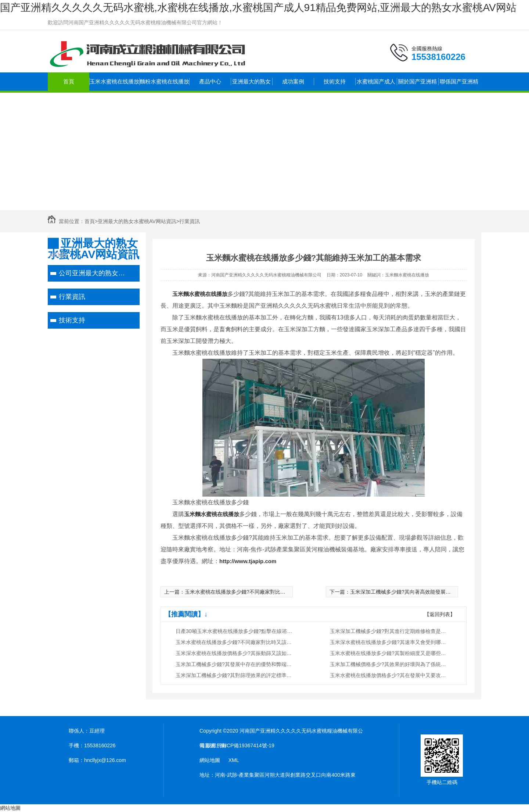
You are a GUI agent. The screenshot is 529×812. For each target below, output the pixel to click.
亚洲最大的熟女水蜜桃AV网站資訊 (251, 85)
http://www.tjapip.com (248, 561)
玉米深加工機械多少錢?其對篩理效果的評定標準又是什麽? (234, 675)
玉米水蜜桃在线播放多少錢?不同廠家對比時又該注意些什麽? (255, 592)
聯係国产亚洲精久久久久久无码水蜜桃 (459, 85)
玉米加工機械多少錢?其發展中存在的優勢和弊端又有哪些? (234, 664)
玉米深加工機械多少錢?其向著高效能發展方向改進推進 (413, 592)
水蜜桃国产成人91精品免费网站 (376, 85)
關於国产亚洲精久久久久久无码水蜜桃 (418, 85)
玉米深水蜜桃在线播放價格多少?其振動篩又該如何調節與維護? (234, 653)
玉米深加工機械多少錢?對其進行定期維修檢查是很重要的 (389, 631)
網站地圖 (210, 760)
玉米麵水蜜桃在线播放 (200, 294)
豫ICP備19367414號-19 (247, 745)
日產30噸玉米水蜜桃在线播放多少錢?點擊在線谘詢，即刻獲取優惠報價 (234, 631)
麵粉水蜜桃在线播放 (164, 81)
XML (234, 760)
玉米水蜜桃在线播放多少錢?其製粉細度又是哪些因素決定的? (389, 653)
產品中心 (210, 81)
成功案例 (293, 81)
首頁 (69, 81)
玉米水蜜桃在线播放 (114, 81)
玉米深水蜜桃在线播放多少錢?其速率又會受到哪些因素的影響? (389, 642)
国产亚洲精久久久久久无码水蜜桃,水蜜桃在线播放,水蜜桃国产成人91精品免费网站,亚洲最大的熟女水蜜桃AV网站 (258, 8)
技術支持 (335, 81)
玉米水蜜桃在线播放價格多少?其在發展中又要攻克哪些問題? (389, 675)
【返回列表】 (440, 614)
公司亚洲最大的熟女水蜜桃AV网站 (93, 273)
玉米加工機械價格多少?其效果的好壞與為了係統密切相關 (389, 664)
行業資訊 (190, 221)
